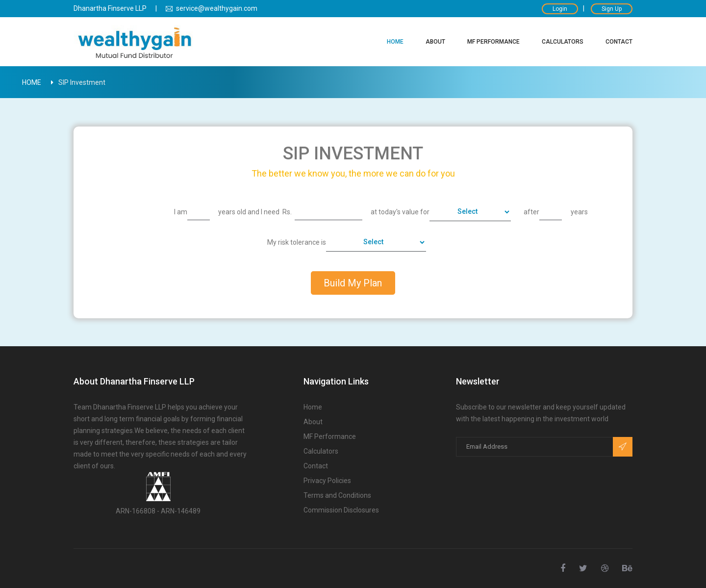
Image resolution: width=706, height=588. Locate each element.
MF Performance (493, 42)
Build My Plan (353, 283)
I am (181, 212)
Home (395, 42)
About (435, 42)
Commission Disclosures (341, 510)
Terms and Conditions (337, 496)
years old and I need (249, 212)
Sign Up (612, 9)
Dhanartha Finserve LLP (110, 8)
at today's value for (400, 212)
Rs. (287, 212)
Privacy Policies (327, 481)
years (579, 212)
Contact (619, 42)
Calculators (563, 42)
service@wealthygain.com (212, 8)
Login (560, 9)
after (531, 212)
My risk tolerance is (297, 242)
